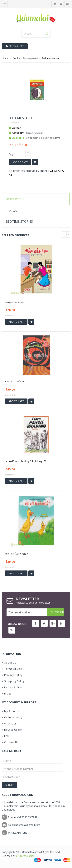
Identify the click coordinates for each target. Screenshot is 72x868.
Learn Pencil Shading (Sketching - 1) (25, 461)
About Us (9, 663)
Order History (12, 717)
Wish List (9, 723)
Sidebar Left (15, 46)
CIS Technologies (25, 856)
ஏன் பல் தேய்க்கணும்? (17, 553)
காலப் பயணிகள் (14, 381)
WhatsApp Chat (18, 833)
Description (15, 199)
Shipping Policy (13, 681)
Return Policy (12, 687)
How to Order (12, 730)
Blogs (7, 694)
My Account (11, 711)
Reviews (11, 211)
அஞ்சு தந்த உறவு (14, 302)
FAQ (6, 736)
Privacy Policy (12, 675)
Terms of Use (12, 669)
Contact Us (10, 742)
